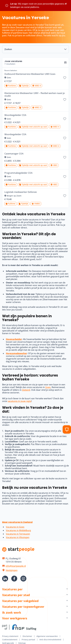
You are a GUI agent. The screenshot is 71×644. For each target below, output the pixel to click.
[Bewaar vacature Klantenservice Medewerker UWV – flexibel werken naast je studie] (65, 100)
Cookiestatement (10, 640)
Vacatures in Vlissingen (18, 537)
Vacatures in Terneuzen (18, 534)
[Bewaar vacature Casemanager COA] (65, 157)
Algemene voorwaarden (47, 636)
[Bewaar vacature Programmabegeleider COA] (65, 177)
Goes (48, 387)
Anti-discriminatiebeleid (50, 640)
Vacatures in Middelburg (18, 530)
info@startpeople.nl (16, 566)
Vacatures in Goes (15, 527)
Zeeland (26, 390)
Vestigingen (12, 570)
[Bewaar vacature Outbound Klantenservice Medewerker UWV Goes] (65, 78)
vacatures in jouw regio (19, 401)
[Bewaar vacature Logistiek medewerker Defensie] (65, 196)
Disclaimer (27, 636)
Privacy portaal (28, 640)
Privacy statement (10, 636)
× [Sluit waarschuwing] (66, 4)
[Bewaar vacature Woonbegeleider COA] (65, 119)
